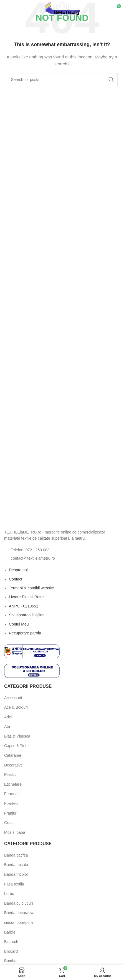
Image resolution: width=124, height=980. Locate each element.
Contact (16, 579)
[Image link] (35, 519)
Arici (8, 717)
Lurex (9, 894)
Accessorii (13, 698)
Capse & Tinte (16, 746)
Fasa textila (14, 884)
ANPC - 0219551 (24, 606)
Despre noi (18, 570)
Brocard (11, 951)
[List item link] (62, 550)
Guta (8, 823)
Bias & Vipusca (17, 736)
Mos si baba (15, 832)
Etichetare (13, 784)
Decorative (13, 765)
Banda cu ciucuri (19, 903)
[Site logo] (62, 8)
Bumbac (11, 961)
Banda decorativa (19, 913)
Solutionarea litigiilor (26, 615)
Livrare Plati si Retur (26, 597)
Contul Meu (19, 624)
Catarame (13, 755)
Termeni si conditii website (31, 588)
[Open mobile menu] (13, 8)
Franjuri (11, 813)
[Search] (62, 80)
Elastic (10, 775)
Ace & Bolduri (16, 707)
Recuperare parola (25, 633)
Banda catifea (16, 855)
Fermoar (12, 794)
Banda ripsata (16, 865)
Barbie (10, 932)
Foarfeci (11, 803)
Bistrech (11, 942)
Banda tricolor (16, 874)
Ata (7, 726)
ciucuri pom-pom (18, 922)
